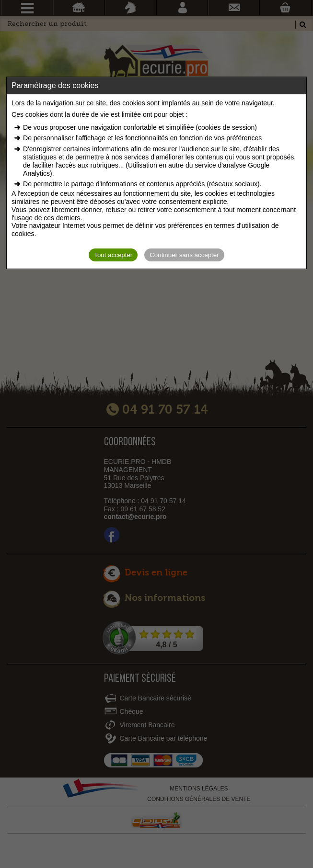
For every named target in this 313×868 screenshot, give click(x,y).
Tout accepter (113, 255)
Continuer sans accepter (184, 255)
